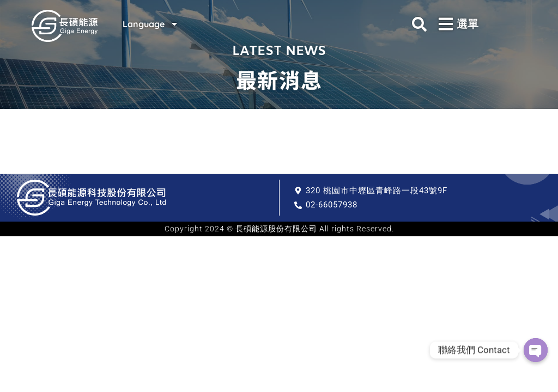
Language (150, 24)
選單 (468, 24)
